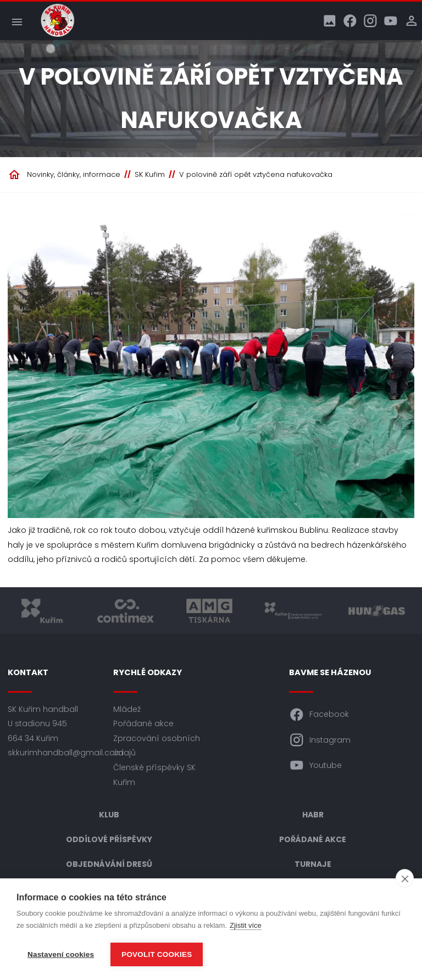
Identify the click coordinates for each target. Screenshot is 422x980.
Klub (109, 815)
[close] (405, 878)
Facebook (319, 715)
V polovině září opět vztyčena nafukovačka (256, 174)
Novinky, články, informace (74, 174)
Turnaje (313, 864)
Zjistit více (246, 925)
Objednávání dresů (109, 864)
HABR (313, 815)
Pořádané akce (143, 723)
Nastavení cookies (61, 954)
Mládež (127, 709)
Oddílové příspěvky (109, 839)
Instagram (320, 740)
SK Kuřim (150, 174)
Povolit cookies (157, 954)
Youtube (315, 765)
